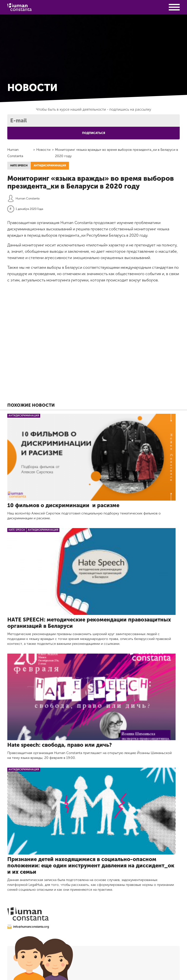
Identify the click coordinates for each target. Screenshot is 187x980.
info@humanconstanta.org (28, 927)
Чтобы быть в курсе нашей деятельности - (94, 109)
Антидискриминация (50, 166)
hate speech (19, 166)
